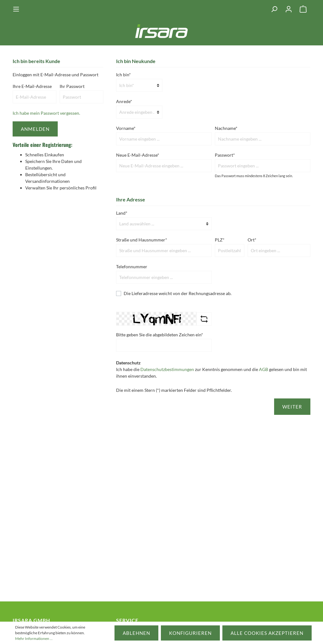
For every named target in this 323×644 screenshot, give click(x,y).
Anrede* (124, 101)
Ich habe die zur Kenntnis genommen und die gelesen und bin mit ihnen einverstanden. (211, 373)
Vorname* (126, 128)
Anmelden (35, 129)
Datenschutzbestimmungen (167, 369)
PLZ (220, 240)
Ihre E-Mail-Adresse (32, 86)
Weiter (292, 407)
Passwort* (225, 155)
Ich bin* (123, 75)
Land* (122, 213)
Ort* (252, 240)
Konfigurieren (190, 633)
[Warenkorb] (303, 9)
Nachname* (226, 128)
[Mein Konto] (289, 9)
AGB (264, 369)
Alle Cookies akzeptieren (267, 633)
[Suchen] (274, 9)
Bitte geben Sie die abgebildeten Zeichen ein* (160, 335)
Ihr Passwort (72, 86)
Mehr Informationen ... (34, 638)
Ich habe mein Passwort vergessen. (46, 113)
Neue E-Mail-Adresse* (138, 155)
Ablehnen (136, 633)
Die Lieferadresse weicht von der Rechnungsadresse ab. (178, 293)
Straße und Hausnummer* (142, 240)
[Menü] (18, 9)
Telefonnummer (132, 267)
